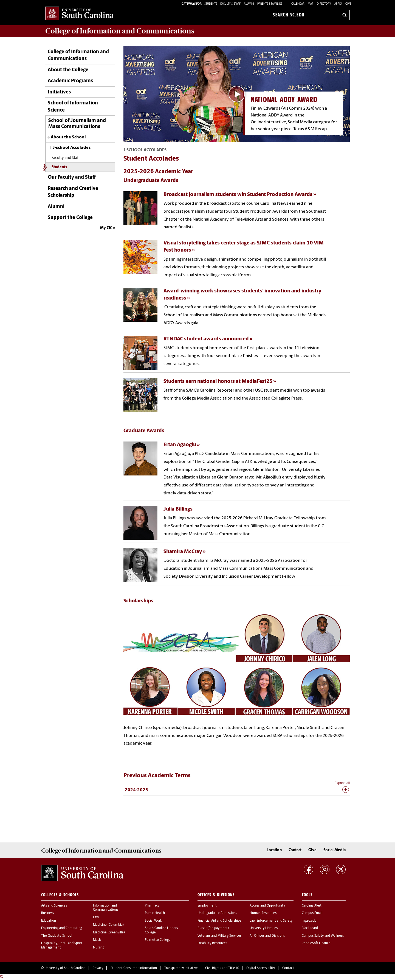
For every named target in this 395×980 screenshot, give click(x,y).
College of (120, 31)
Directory (324, 4)
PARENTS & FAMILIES (270, 4)
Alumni (56, 207)
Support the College (70, 218)
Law (96, 918)
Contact (295, 850)
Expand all (342, 783)
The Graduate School (57, 936)
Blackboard (310, 928)
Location (274, 850)
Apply (338, 4)
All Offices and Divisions (267, 936)
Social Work (153, 921)
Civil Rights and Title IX (222, 968)
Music (97, 940)
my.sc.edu (309, 921)
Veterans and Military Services (219, 936)
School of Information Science (73, 107)
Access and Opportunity (267, 906)
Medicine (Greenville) (109, 933)
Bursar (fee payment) (213, 928)
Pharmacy (152, 906)
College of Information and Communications (78, 55)
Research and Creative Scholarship (73, 192)
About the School (68, 137)
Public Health (155, 913)
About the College (68, 70)
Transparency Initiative (181, 968)
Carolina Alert (312, 906)
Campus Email (312, 913)
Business (47, 913)
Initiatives (59, 92)
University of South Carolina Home (80, 14)
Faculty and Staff (66, 158)
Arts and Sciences (54, 906)
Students (59, 167)
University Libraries (264, 928)
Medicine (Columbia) (108, 925)
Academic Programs (70, 81)
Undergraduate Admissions (217, 913)
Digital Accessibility (261, 968)
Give (348, 4)
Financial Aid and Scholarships (219, 921)
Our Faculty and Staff (72, 177)
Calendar (298, 4)
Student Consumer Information (134, 968)
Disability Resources (212, 943)
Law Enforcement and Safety (271, 921)
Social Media (335, 850)
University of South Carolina (65, 968)
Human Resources (263, 913)
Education (49, 921)
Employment (207, 906)
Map (311, 4)
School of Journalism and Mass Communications (77, 124)
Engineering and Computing (62, 928)
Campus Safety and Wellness (323, 936)
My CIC (106, 228)
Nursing (99, 948)
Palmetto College (158, 940)
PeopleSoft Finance (316, 943)
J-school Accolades (72, 148)
